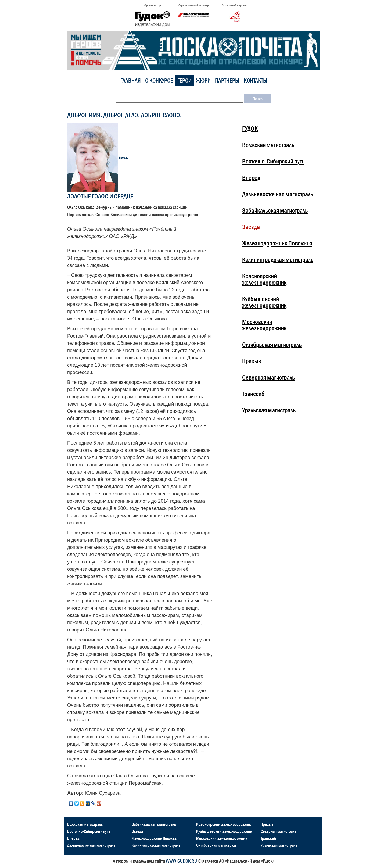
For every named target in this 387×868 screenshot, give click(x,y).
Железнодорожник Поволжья (277, 243)
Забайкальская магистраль (275, 210)
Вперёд (251, 178)
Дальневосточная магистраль (278, 194)
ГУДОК (250, 128)
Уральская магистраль (269, 410)
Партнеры (227, 81)
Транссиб (253, 394)
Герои (184, 81)
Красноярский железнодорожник (264, 279)
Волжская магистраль (268, 145)
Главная (131, 81)
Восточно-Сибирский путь (273, 161)
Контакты (256, 81)
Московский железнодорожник (264, 325)
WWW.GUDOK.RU (181, 861)
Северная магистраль (268, 377)
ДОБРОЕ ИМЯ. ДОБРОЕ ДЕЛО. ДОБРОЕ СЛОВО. (124, 115)
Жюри (203, 81)
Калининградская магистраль (278, 260)
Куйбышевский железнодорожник (264, 302)
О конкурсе (159, 81)
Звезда (123, 157)
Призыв (252, 361)
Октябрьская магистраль (272, 344)
